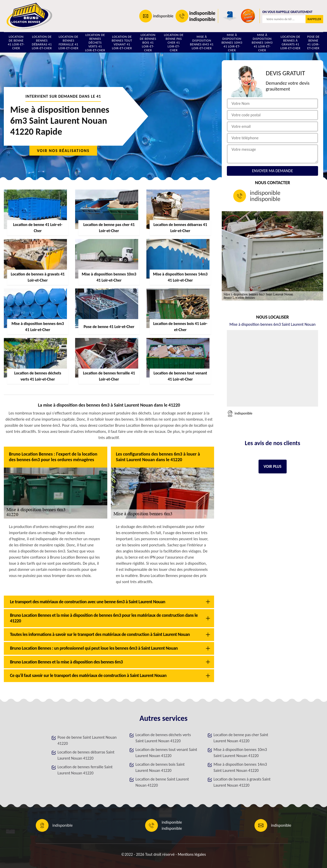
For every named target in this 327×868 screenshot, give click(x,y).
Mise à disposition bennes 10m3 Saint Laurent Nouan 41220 (240, 753)
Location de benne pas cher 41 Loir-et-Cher (174, 42)
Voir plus (273, 466)
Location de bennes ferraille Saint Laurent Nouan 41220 (85, 770)
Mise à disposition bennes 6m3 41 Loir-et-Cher (202, 42)
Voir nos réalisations (63, 151)
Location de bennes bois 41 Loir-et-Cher (148, 42)
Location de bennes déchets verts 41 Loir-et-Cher (95, 42)
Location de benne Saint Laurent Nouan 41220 (162, 782)
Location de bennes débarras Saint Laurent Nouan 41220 (86, 755)
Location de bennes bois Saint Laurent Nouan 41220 (160, 767)
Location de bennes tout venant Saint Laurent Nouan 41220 (166, 753)
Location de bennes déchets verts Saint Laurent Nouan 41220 (163, 738)
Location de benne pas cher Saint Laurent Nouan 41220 (241, 738)
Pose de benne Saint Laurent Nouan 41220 (87, 740)
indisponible (163, 16)
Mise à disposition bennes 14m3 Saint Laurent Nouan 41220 (240, 767)
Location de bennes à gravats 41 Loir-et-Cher (290, 42)
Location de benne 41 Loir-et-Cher (16, 42)
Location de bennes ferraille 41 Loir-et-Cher (68, 42)
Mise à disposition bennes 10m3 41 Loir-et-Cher (232, 42)
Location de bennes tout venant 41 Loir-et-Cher (122, 42)
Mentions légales (192, 854)
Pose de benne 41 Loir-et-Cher (313, 42)
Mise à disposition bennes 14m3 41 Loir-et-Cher (262, 42)
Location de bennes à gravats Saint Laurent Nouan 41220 (242, 782)
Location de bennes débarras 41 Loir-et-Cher (42, 42)
